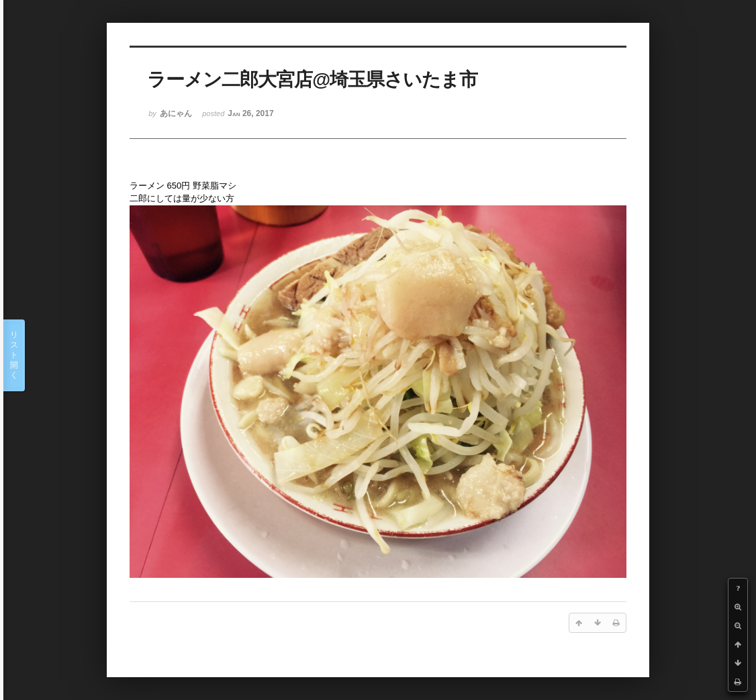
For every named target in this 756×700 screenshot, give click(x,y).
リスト (14, 355)
